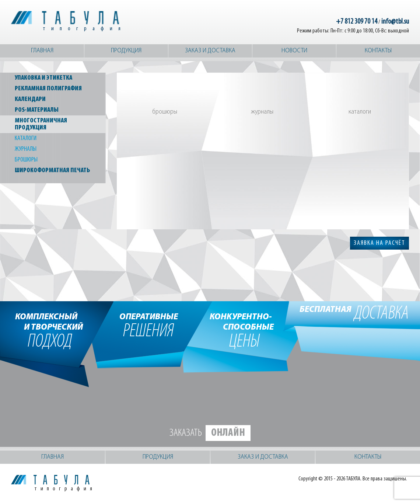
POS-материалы (37, 110)
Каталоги (26, 138)
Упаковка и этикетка (43, 78)
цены (244, 330)
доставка (354, 314)
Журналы (26, 149)
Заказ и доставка (210, 51)
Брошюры (26, 160)
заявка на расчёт (379, 243)
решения (149, 325)
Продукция (126, 51)
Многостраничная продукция (41, 124)
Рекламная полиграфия (48, 89)
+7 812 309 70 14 (357, 22)
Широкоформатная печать (52, 171)
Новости (294, 51)
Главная (42, 51)
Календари (30, 99)
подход (50, 330)
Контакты (378, 51)
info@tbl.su (395, 22)
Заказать (210, 433)
